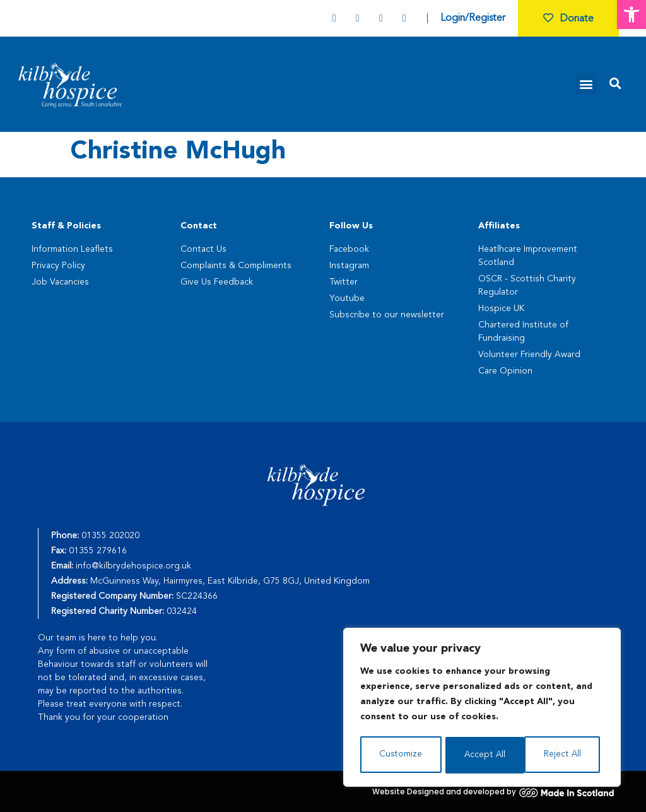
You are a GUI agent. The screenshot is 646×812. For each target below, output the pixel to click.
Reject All (483, 755)
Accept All (564, 755)
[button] (631, 15)
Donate (568, 19)
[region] (482, 709)
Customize (400, 755)
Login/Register (473, 18)
